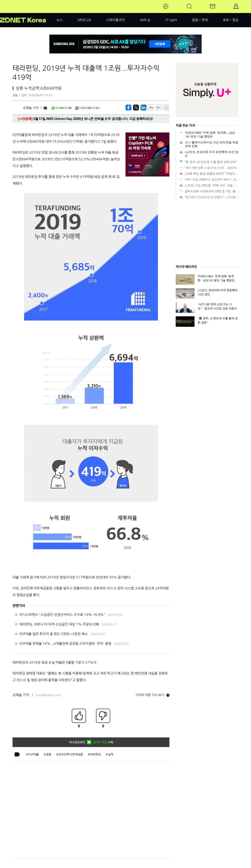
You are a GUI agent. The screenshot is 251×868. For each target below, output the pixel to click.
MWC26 (84, 20)
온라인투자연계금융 (71, 754)
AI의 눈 (145, 20)
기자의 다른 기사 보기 (152, 695)
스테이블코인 (115, 20)
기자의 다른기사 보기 (88, 108)
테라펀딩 (95, 754)
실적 (111, 754)
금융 (15, 95)
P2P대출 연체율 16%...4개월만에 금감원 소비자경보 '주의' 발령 (65, 644)
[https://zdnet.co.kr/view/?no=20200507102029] (128, 108)
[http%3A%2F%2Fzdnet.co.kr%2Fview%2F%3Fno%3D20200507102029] (143, 108)
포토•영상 (231, 20)
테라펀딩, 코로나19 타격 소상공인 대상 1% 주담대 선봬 (59, 624)
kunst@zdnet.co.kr (48, 695)
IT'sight (171, 20)
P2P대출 (33, 754)
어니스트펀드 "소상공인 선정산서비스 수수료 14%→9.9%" (62, 615)
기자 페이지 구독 (62, 108)
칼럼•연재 (200, 20)
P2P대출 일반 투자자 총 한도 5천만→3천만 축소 (54, 634)
